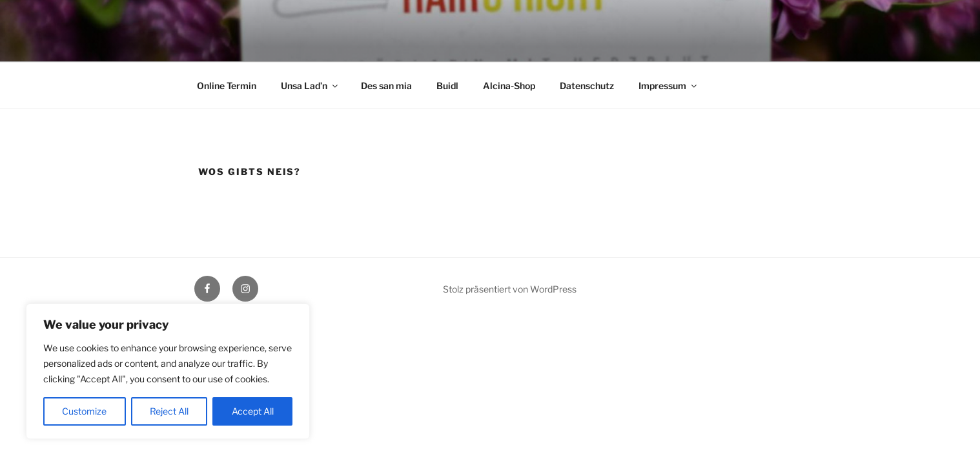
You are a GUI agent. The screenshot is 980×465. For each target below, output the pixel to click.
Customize (84, 411)
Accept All (253, 411)
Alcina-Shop (509, 86)
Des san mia (386, 86)
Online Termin (227, 86)
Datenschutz (587, 86)
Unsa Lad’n (310, 86)
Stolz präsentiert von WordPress (510, 289)
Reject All (169, 411)
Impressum (669, 86)
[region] (168, 371)
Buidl (447, 86)
